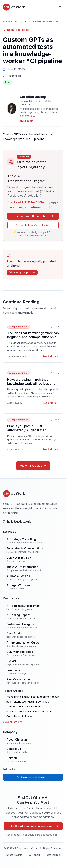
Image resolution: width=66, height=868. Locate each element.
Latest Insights (14, 855)
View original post (22, 272)
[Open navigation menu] (60, 7)
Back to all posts (16, 30)
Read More (51, 356)
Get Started (54, 855)
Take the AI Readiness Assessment (33, 826)
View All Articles (33, 466)
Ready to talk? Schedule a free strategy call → (33, 835)
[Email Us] (33, 522)
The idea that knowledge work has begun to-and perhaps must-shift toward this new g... (33, 337)
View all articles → (14, 722)
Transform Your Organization (33, 216)
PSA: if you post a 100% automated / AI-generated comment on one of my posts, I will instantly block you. (30, 432)
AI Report (35, 855)
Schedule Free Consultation (33, 225)
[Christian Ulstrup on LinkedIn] (26, 121)
